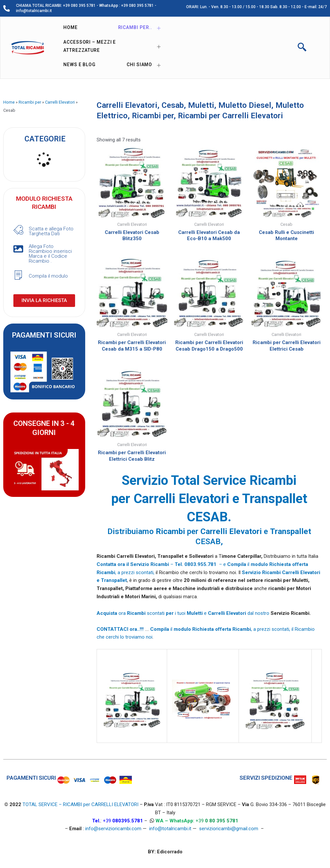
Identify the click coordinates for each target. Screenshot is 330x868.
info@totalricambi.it (170, 829)
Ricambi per (30, 102)
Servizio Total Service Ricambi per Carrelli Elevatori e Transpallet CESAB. (209, 499)
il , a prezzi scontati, (220, 629)
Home (71, 27)
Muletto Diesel (245, 105)
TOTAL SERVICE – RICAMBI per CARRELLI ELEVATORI (81, 805)
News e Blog (79, 65)
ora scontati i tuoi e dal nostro (184, 613)
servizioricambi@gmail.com (229, 829)
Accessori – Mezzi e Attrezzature (115, 46)
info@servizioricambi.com (113, 829)
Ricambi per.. (142, 28)
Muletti (201, 105)
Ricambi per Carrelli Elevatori (230, 116)
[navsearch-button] (302, 48)
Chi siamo (146, 65)
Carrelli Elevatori (60, 102)
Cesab (173, 105)
